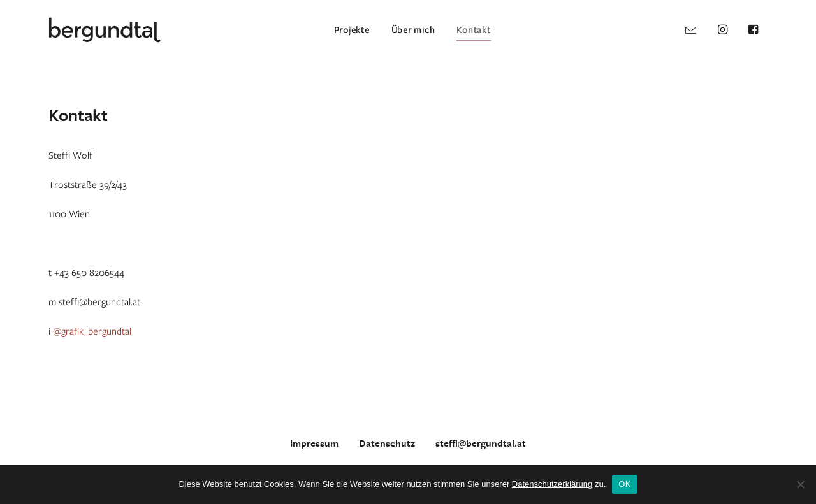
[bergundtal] (105, 30)
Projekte (352, 30)
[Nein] (800, 484)
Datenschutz (387, 443)
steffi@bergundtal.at (481, 443)
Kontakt (473, 30)
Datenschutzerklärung (552, 484)
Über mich (413, 30)
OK (624, 484)
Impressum (314, 443)
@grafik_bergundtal (92, 331)
